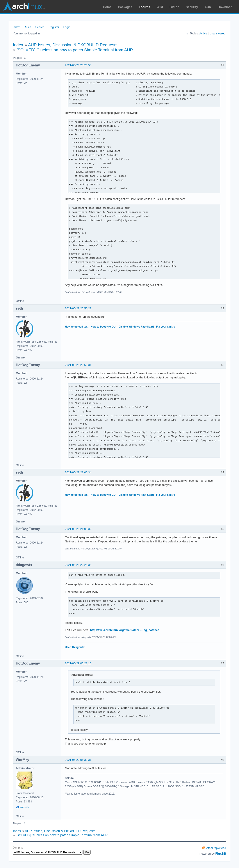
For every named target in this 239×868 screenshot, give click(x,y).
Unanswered (217, 33)
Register (54, 27)
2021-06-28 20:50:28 (78, 308)
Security (192, 7)
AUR (208, 7)
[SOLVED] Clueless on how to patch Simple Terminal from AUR (75, 50)
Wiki (160, 7)
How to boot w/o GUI (103, 327)
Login (67, 27)
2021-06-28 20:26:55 (78, 65)
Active (203, 33)
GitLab (174, 7)
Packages (125, 7)
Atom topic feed (216, 848)
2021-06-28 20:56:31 (78, 365)
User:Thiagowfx (75, 647)
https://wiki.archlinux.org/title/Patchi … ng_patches (125, 630)
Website (24, 807)
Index (16, 27)
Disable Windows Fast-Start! (136, 327)
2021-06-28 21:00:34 (78, 472)
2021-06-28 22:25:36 (78, 565)
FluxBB (221, 854)
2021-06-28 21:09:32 (78, 529)
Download (225, 7)
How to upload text (77, 327)
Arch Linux (24, 7)
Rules (28, 27)
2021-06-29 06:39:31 (78, 760)
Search (40, 27)
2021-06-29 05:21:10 (78, 663)
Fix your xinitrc (166, 327)
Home (107, 7)
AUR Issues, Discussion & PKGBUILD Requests (73, 45)
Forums (144, 7)
